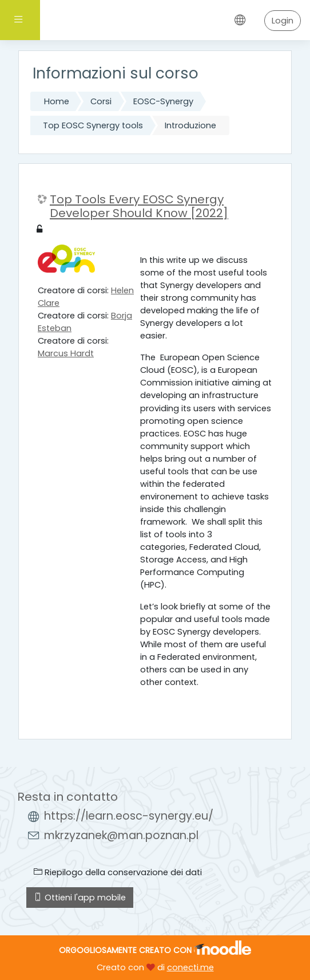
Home (57, 101)
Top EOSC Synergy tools (93, 125)
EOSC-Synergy (163, 101)
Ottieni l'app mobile (80, 898)
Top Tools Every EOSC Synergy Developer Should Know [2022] (139, 206)
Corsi (101, 101)
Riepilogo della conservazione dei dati (118, 872)
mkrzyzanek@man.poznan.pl (121, 835)
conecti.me (190, 967)
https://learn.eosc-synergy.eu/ (129, 816)
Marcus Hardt (66, 353)
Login (283, 21)
